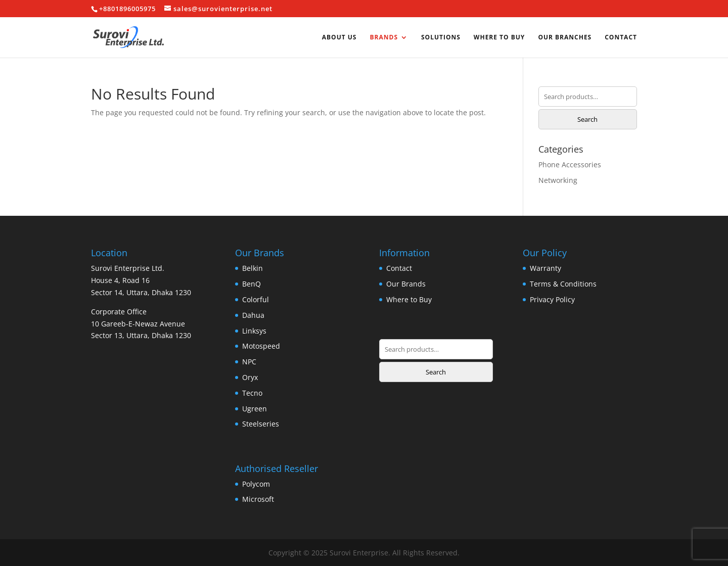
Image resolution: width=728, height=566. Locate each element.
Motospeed (261, 346)
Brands (384, 38)
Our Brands (406, 284)
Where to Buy (499, 38)
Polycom (256, 484)
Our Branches (565, 38)
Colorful (256, 299)
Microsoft (258, 499)
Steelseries (261, 424)
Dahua (253, 315)
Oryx (250, 377)
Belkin (253, 268)
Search (587, 119)
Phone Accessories (570, 164)
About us (339, 38)
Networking (558, 180)
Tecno (252, 393)
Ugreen (255, 409)
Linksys (254, 331)
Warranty (545, 268)
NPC (249, 362)
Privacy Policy (552, 299)
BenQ (252, 284)
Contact (621, 38)
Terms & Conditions (563, 284)
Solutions (441, 38)
